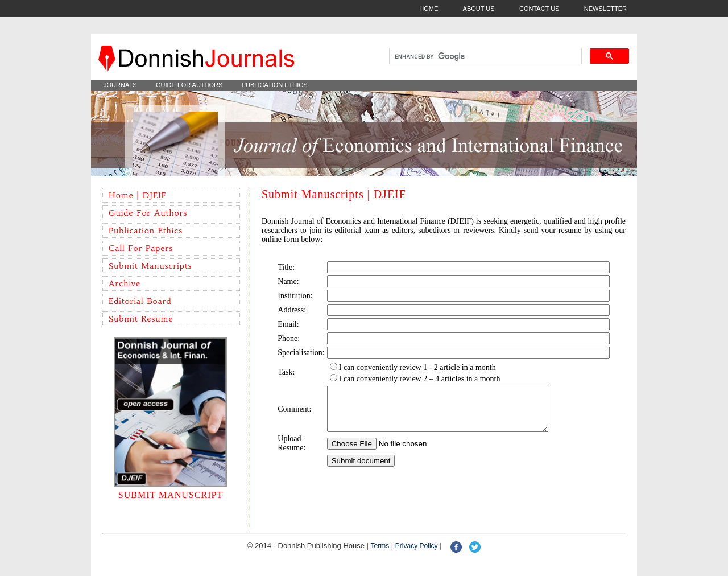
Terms (380, 546)
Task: (286, 372)
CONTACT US (539, 9)
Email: (288, 324)
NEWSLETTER (605, 9)
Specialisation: (301, 353)
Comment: (294, 413)
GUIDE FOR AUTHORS (189, 85)
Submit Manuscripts (150, 266)
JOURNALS (120, 85)
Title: (286, 267)
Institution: (295, 296)
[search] (484, 56)
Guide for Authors (148, 213)
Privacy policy (417, 546)
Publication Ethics (146, 231)
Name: (288, 281)
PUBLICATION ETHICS (275, 85)
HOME (429, 9)
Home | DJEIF (138, 195)
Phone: (289, 338)
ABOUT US (479, 9)
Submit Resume (141, 319)
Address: (292, 310)
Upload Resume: (291, 452)
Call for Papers (141, 248)
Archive (125, 283)
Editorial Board (140, 301)
